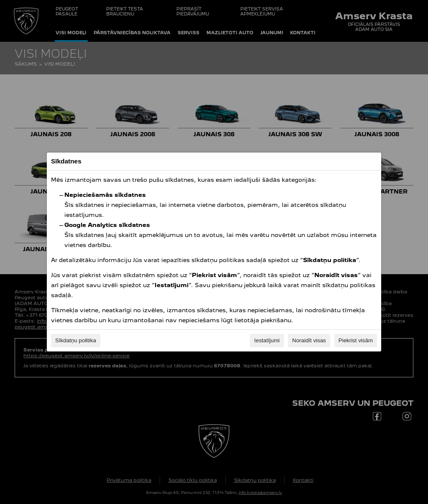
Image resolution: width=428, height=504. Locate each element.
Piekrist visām (356, 340)
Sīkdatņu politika (76, 340)
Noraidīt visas (309, 340)
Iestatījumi (267, 340)
